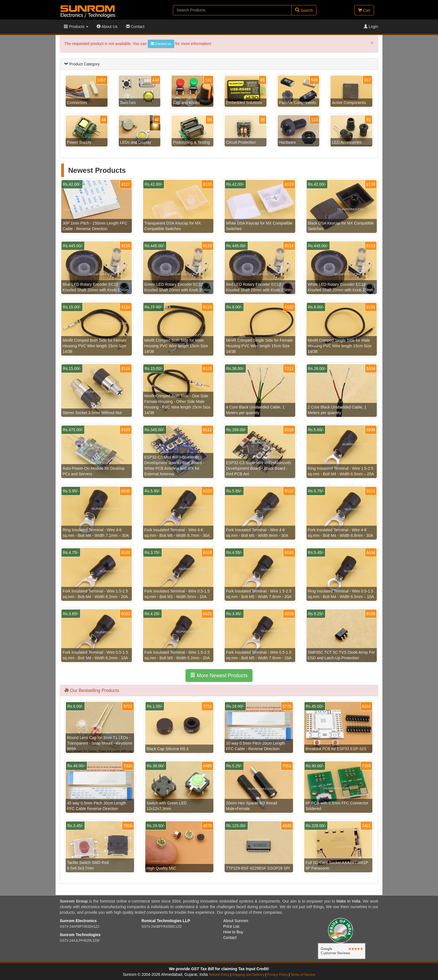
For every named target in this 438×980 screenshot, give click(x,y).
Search (304, 10)
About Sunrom (236, 921)
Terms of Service (303, 975)
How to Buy (233, 932)
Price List (231, 926)
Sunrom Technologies (80, 935)
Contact (135, 27)
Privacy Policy (277, 975)
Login (371, 27)
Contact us (161, 44)
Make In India (348, 901)
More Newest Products (219, 675)
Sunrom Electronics (78, 921)
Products (76, 27)
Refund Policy (219, 975)
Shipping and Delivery (248, 975)
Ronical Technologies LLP (166, 921)
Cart (364, 10)
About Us (107, 27)
